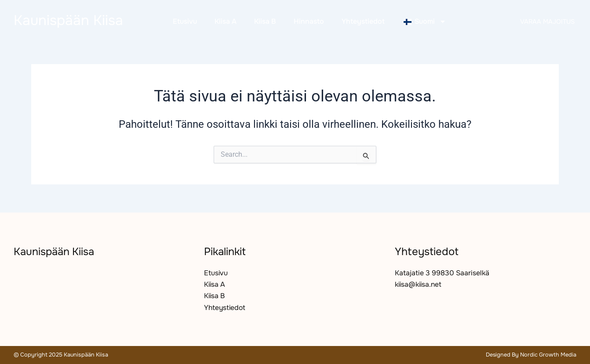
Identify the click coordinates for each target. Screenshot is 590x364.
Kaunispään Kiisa (68, 20)
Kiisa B (265, 21)
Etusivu (185, 21)
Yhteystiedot (363, 21)
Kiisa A (226, 21)
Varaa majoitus (547, 22)
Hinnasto (309, 21)
